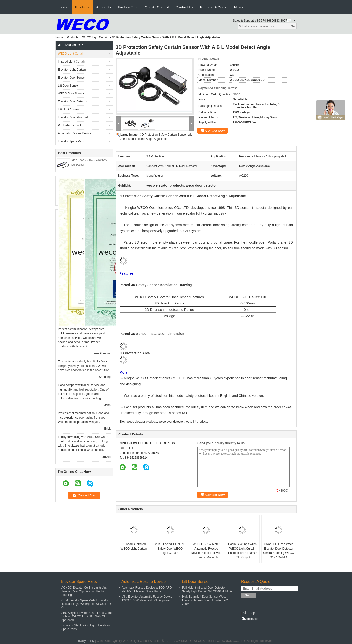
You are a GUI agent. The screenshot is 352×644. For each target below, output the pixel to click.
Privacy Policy (85, 641)
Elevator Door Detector (73, 101)
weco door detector (171, 422)
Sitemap (249, 613)
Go (293, 26)
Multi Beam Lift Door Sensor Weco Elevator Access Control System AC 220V (205, 600)
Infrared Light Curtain (72, 62)
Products (82, 7)
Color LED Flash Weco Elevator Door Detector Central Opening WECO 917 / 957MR (279, 551)
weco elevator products (142, 422)
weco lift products (197, 422)
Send (249, 595)
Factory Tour (128, 7)
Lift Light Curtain (68, 109)
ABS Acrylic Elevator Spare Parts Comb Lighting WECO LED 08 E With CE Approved (87, 616)
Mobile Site (250, 619)
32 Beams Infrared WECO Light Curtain (134, 546)
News (239, 7)
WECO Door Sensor (71, 94)
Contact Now (215, 131)
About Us (104, 7)
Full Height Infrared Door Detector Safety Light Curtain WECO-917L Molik (207, 590)
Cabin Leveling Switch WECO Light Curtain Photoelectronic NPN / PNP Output (242, 551)
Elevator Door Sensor (72, 78)
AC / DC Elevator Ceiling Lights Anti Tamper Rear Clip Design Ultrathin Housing (84, 591)
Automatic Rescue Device (74, 133)
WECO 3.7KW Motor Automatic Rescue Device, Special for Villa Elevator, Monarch (206, 551)
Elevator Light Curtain (72, 70)
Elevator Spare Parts (71, 141)
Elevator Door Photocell (73, 117)
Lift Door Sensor (68, 86)
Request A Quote (214, 7)
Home (63, 7)
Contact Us (184, 7)
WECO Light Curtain (95, 37)
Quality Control (157, 7)
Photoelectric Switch (71, 125)
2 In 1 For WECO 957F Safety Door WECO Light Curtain (170, 549)
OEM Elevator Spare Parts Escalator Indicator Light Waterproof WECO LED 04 (86, 604)
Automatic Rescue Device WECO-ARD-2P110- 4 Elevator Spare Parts (147, 590)
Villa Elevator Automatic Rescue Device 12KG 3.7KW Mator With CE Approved (147, 598)
